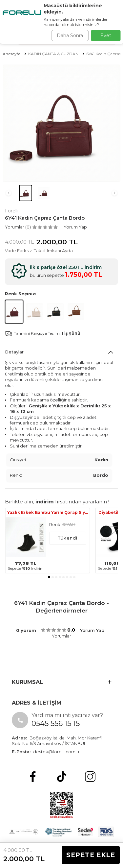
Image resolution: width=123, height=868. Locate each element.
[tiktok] (62, 777)
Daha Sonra (70, 36)
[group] (61, 123)
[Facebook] (33, 777)
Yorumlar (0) (18, 227)
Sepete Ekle (91, 855)
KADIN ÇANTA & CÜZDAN (53, 54)
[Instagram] (90, 777)
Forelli (12, 211)
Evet (106, 36)
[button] (9, 193)
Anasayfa (11, 54)
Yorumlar (61, 636)
